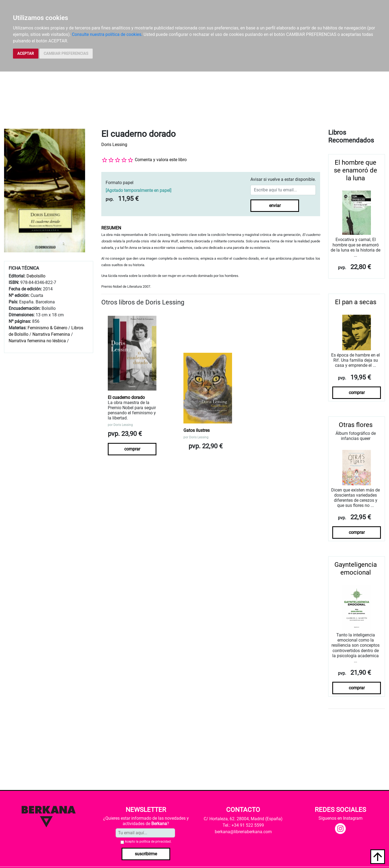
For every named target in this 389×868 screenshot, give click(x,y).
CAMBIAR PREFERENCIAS (66, 53)
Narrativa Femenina (51, 334)
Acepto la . (148, 842)
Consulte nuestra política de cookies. (107, 34)
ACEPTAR (26, 53)
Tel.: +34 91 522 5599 (243, 825)
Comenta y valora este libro (161, 160)
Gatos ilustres (197, 430)
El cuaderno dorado (126, 397)
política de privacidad (155, 842)
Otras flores (356, 425)
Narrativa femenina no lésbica (37, 341)
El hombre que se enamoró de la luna (356, 170)
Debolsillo (36, 276)
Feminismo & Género (47, 328)
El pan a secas (356, 302)
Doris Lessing (114, 145)
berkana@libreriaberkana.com (243, 832)
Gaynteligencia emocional (356, 569)
